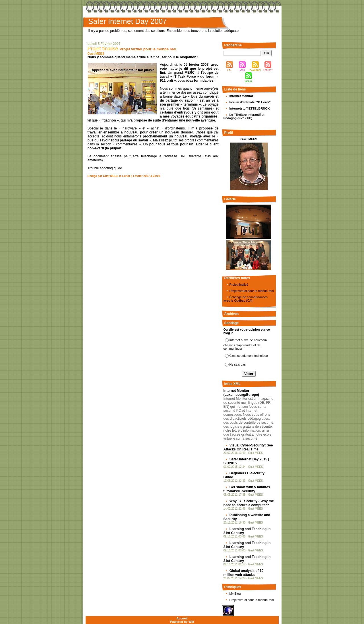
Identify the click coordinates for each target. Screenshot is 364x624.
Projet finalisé (103, 49)
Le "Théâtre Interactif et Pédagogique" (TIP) (244, 116)
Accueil (182, 618)
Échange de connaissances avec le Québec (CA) (246, 299)
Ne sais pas (238, 364)
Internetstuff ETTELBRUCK (250, 108)
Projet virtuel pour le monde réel (252, 291)
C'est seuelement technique (249, 356)
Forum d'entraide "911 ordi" (250, 102)
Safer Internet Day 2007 (128, 21)
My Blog (235, 594)
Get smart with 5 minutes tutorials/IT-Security (247, 489)
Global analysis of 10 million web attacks (244, 573)
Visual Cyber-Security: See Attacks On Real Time (248, 447)
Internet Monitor (241, 96)
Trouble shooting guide (105, 168)
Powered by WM (182, 622)
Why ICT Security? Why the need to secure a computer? (249, 503)
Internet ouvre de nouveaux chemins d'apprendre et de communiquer (246, 344)
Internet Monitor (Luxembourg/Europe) (241, 393)
